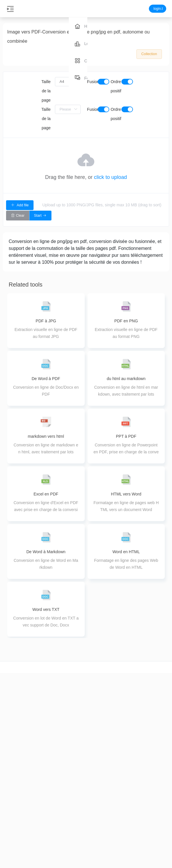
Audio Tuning (43, 843)
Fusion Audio (43, 833)
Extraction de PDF (72, 839)
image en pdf (129, 809)
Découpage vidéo (14, 802)
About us (158, 798)
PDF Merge (72, 809)
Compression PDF (72, 798)
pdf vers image (129, 829)
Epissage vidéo (14, 843)
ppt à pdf (129, 819)
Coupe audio (43, 792)
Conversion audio (43, 802)
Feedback (158, 809)
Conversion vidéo (14, 812)
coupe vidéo (14, 792)
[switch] (103, 82)
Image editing (100, 853)
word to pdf (129, 798)
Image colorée (100, 863)
